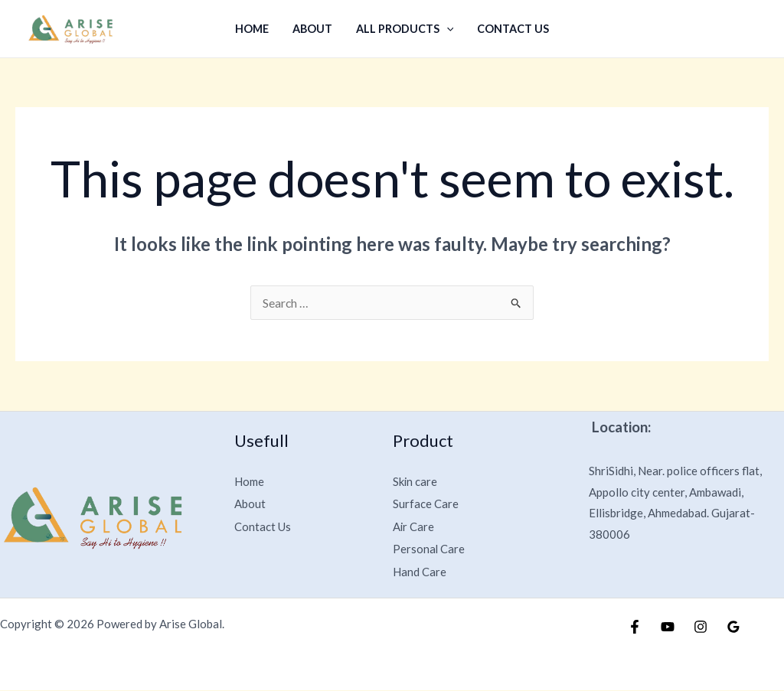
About (313, 29)
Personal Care (430, 549)
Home (254, 29)
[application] (446, 29)
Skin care (416, 481)
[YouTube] (668, 627)
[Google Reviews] (733, 627)
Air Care (415, 526)
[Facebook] (635, 627)
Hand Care (421, 571)
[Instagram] (701, 627)
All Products (404, 29)
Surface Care (426, 503)
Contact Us (511, 29)
